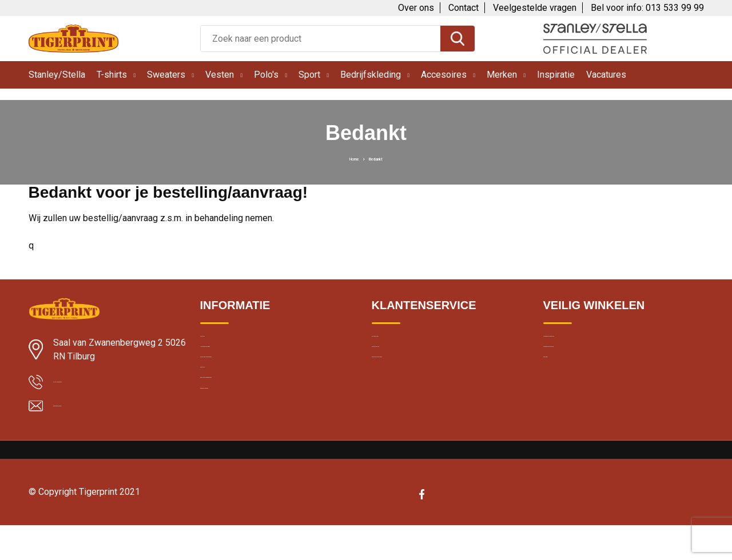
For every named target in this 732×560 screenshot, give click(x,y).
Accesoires (444, 75)
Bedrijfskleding (371, 75)
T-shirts (112, 75)
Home (345, 158)
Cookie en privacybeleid (587, 368)
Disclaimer (563, 393)
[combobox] (321, 39)
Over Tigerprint (399, 343)
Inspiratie (556, 75)
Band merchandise (235, 466)
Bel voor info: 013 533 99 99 (647, 8)
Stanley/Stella (57, 75)
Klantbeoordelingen (236, 368)
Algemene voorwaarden (588, 343)
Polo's (266, 75)
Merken (502, 75)
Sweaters (166, 75)
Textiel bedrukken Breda (244, 393)
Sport (309, 75)
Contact (464, 8)
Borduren (217, 417)
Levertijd (216, 343)
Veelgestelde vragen (535, 8)
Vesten (220, 75)
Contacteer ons (401, 368)
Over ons (416, 8)
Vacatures (606, 75)
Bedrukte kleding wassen (246, 442)
